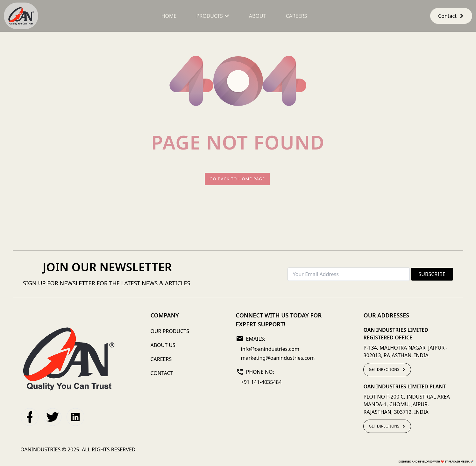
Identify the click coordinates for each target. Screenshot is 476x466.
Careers (297, 16)
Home (169, 16)
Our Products (170, 331)
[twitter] (53, 417)
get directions (387, 369)
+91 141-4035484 (261, 382)
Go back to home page (237, 179)
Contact (451, 16)
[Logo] (68, 358)
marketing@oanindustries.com (278, 358)
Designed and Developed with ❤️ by (436, 461)
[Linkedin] (75, 417)
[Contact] (451, 16)
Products (213, 16)
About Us (163, 345)
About (258, 16)
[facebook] (30, 417)
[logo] (21, 16)
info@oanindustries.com (270, 349)
